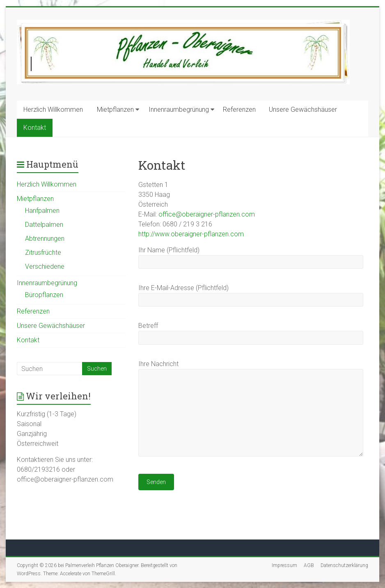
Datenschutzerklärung (344, 565)
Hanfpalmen (42, 211)
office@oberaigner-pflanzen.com (207, 214)
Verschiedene (45, 266)
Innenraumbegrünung (179, 110)
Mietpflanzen (115, 110)
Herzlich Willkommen (53, 110)
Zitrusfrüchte (43, 252)
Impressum (284, 565)
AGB (309, 565)
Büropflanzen (44, 295)
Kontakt (35, 128)
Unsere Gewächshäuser (303, 110)
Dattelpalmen (44, 225)
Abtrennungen (45, 239)
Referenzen (239, 110)
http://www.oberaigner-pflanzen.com (191, 234)
